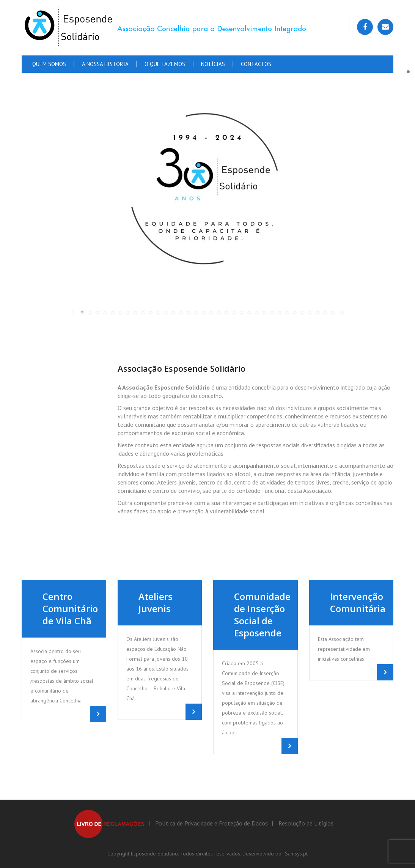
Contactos (256, 64)
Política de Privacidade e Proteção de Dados (211, 823)
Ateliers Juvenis (156, 602)
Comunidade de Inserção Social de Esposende (262, 615)
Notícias (213, 64)
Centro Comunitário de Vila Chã (70, 608)
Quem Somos (49, 64)
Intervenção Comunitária (358, 602)
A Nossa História (105, 64)
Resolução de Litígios (306, 823)
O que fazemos (165, 64)
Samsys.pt (296, 854)
